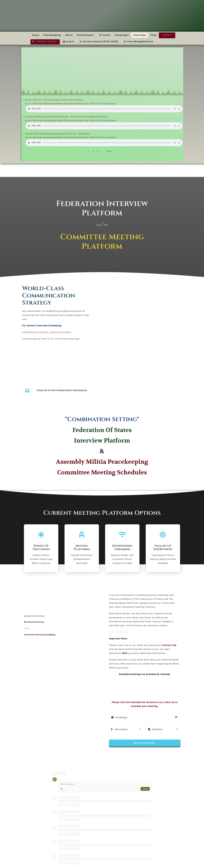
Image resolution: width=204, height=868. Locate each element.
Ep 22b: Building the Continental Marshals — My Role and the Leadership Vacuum (66, 117)
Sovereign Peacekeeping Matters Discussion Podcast (58, 104)
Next (109, 151)
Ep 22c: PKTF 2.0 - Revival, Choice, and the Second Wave (54, 100)
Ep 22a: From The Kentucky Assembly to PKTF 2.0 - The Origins (57, 134)
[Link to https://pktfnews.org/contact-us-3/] (27, 390)
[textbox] (61, 616)
